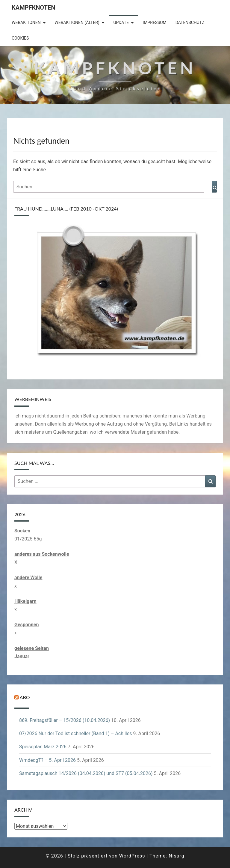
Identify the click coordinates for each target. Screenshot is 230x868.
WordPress (132, 856)
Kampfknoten (33, 7)
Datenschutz (190, 22)
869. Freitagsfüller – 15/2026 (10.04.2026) (65, 720)
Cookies (20, 38)
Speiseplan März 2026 (43, 747)
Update (121, 22)
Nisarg (177, 856)
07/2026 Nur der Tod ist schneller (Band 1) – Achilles (75, 733)
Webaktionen (26, 22)
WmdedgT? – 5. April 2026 (47, 760)
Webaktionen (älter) (77, 22)
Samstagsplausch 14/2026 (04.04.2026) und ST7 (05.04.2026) (86, 773)
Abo (25, 697)
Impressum (154, 22)
